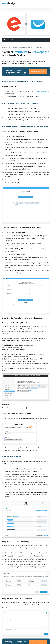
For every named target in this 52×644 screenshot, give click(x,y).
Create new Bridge (42, 91)
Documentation (10, 40)
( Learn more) (22, 408)
